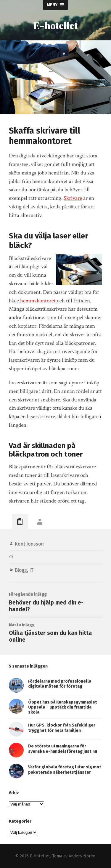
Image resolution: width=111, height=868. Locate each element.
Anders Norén (82, 856)
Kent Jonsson (29, 544)
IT (31, 570)
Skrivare (73, 198)
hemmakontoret (38, 301)
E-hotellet (55, 25)
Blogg (21, 570)
